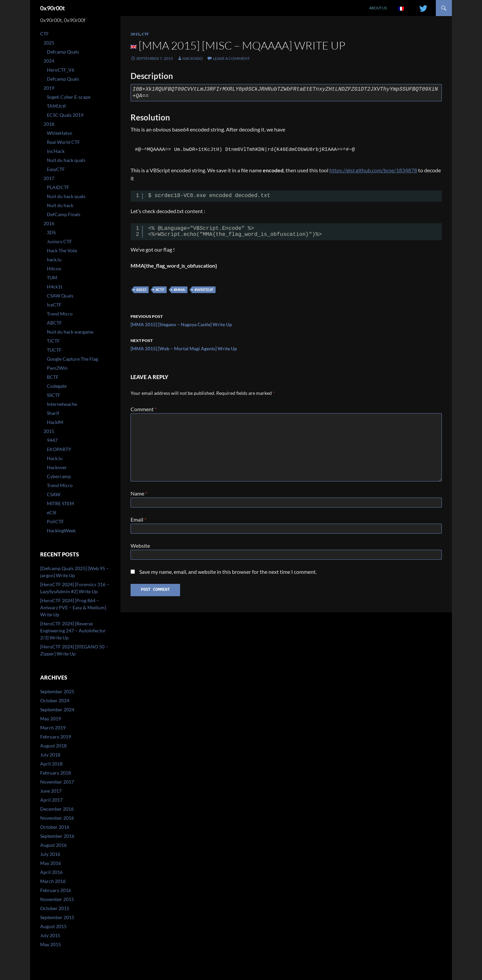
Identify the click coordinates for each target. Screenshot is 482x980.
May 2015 (51, 944)
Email (138, 521)
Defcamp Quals (63, 52)
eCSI (52, 512)
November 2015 (57, 899)
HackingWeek (61, 530)
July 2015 (50, 935)
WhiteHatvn (60, 133)
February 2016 (56, 890)
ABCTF (54, 323)
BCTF (53, 377)
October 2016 (55, 827)
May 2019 (51, 719)
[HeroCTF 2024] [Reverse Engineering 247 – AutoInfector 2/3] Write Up (73, 631)
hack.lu (54, 259)
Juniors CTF (59, 241)
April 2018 (51, 764)
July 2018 (50, 755)
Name (139, 493)
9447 (52, 440)
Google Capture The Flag (72, 359)
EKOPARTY (59, 449)
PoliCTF (55, 521)
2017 (49, 178)
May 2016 (51, 863)
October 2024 (55, 700)
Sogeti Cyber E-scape (69, 97)
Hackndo (193, 58)
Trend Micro (60, 314)
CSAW (54, 494)
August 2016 (53, 845)
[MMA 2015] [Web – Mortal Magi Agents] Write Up (286, 344)
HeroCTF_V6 (61, 70)
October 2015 (55, 908)
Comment (144, 409)
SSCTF (54, 395)
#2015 (141, 290)
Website (140, 548)
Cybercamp (59, 476)
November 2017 (57, 782)
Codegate (57, 386)
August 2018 (53, 746)
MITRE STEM (60, 503)
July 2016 (50, 854)
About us (378, 8)
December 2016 (57, 809)
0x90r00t (53, 8)
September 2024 (57, 709)
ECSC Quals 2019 (65, 115)
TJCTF (53, 341)
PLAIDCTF (58, 187)
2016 (49, 223)
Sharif (53, 413)
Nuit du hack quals (66, 160)
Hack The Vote (62, 250)
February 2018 (56, 773)
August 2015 (53, 926)
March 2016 (53, 881)
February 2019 (56, 737)
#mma (179, 290)
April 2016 (51, 872)
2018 (49, 124)
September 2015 (57, 917)
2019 (49, 88)
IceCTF (54, 305)
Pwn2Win (57, 368)
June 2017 (51, 791)
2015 (135, 34)
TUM (52, 278)
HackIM (55, 422)
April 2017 (51, 800)
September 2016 (57, 836)
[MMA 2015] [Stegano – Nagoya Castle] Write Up (286, 320)
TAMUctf (56, 106)
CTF (145, 34)
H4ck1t (55, 287)
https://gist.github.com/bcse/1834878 (373, 170)
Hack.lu (55, 458)
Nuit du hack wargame (70, 332)
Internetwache (62, 404)
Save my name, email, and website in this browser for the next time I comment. (228, 576)
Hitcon (54, 269)
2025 (49, 43)
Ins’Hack (56, 151)
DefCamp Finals (64, 214)
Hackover (57, 467)
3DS (51, 232)
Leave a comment (231, 58)
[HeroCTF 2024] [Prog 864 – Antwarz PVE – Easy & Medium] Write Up (73, 607)
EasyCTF (56, 169)
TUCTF (54, 350)
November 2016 (57, 818)
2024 (49, 61)
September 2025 (57, 691)
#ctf (160, 290)
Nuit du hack (60, 205)
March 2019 (53, 728)
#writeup (204, 290)
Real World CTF (63, 142)
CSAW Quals (60, 296)
